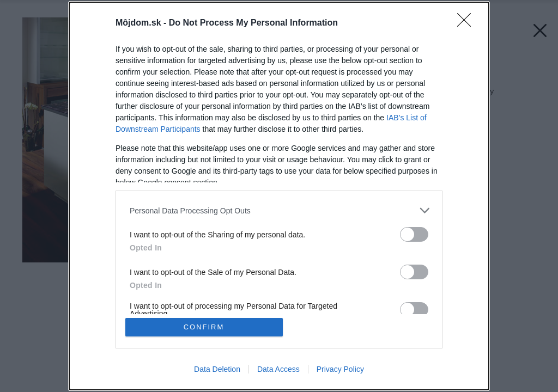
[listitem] (279, 210)
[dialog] (279, 196)
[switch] (414, 234)
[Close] (468, 23)
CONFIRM (204, 327)
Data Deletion (217, 369)
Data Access (278, 369)
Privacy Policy (340, 369)
